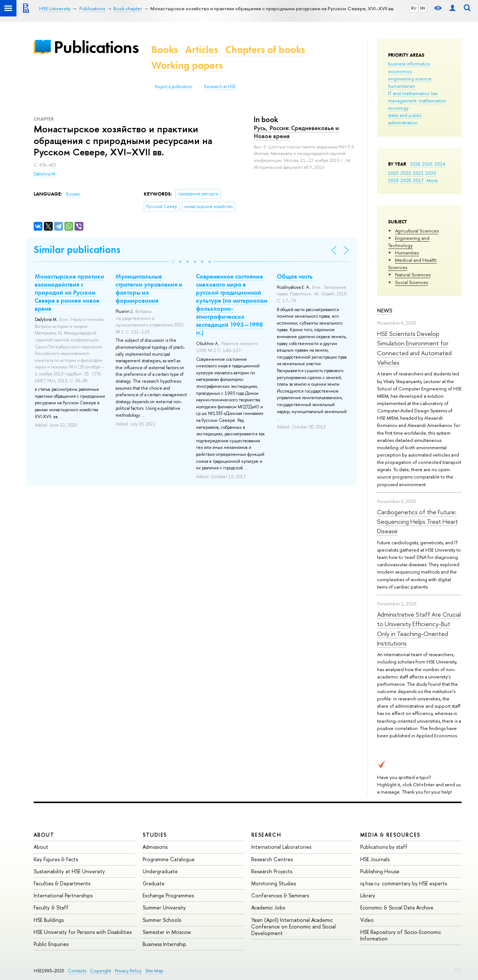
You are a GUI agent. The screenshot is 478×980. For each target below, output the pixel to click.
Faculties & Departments (62, 883)
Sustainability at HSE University (69, 871)
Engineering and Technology (409, 242)
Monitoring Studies (274, 883)
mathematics (432, 101)
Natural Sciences (413, 275)
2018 (406, 180)
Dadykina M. (45, 174)
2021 (418, 173)
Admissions (155, 847)
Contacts (77, 971)
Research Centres (272, 859)
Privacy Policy (128, 971)
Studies (155, 835)
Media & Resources (390, 835)
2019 (393, 180)
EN (423, 8)
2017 (418, 180)
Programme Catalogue (169, 859)
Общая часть (295, 276)
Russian (73, 194)
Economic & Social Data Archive (397, 907)
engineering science (410, 79)
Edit (458, 969)
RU (414, 8)
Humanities (407, 253)
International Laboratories (281, 847)
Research (266, 835)
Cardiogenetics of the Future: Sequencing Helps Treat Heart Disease (417, 522)
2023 (393, 173)
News (385, 311)
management (402, 101)
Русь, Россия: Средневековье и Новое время (296, 132)
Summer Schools (162, 920)
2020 (431, 173)
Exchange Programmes (168, 895)
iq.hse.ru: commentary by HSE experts (404, 883)
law (434, 93)
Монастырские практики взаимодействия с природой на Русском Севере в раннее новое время (69, 292)
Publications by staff (384, 847)
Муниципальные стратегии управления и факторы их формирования (149, 288)
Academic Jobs (268, 907)
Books (165, 50)
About (44, 835)
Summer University (164, 907)
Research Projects (272, 871)
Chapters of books (265, 50)
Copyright (101, 971)
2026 (415, 164)
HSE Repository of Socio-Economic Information (401, 935)
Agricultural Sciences (417, 231)
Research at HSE (220, 87)
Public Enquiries (51, 944)
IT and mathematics (409, 93)
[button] (173, 262)
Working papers (187, 65)
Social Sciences (411, 282)
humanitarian (402, 86)
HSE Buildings (49, 920)
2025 (427, 164)
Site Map (154, 971)
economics (400, 71)
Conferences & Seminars (280, 895)
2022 (406, 173)
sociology (398, 108)
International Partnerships (63, 895)
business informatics (409, 64)
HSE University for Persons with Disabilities (83, 932)
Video (367, 920)
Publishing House (380, 871)
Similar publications (77, 249)
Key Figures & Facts (56, 859)
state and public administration (405, 119)
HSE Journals (375, 859)
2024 (440, 164)
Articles (202, 50)
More (432, 180)
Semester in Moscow (167, 932)
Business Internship (164, 944)
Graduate (154, 883)
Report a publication (173, 87)
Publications (96, 47)
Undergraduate (160, 871)
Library (368, 895)
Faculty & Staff (51, 907)
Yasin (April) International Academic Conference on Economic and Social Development (293, 926)
